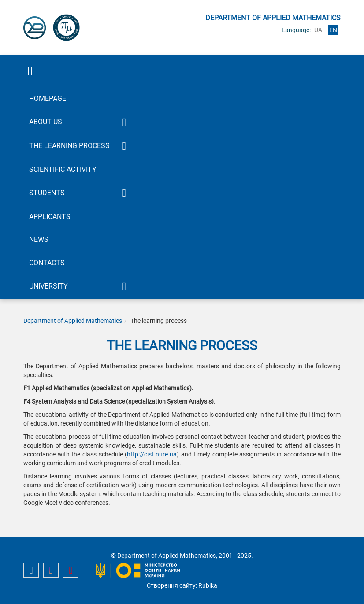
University (48, 286)
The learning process (69, 146)
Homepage (48, 98)
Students (47, 193)
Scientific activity (63, 169)
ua (318, 30)
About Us (46, 122)
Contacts (47, 263)
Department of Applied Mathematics (73, 321)
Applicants (50, 217)
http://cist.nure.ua (152, 454)
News (39, 239)
